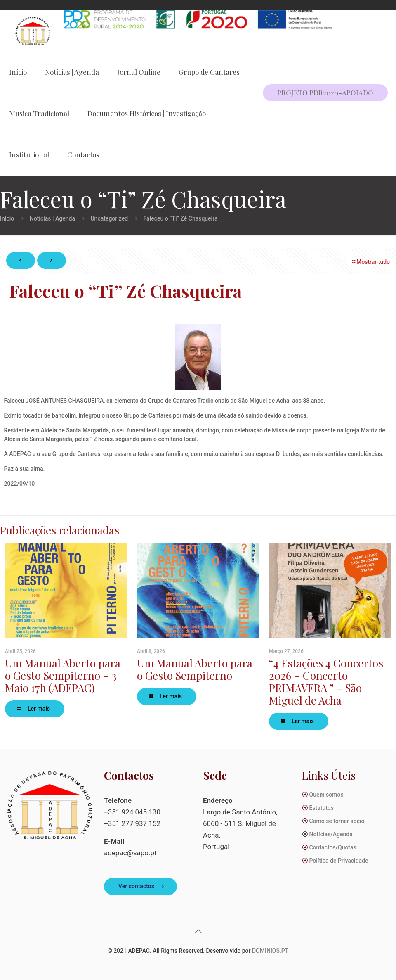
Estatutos (321, 808)
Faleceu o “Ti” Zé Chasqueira (181, 218)
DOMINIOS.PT (270, 951)
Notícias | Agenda (52, 218)
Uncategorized (109, 218)
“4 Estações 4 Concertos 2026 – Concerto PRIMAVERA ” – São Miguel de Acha (326, 682)
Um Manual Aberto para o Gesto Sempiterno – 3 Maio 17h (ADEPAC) (63, 675)
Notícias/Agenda (331, 834)
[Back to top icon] (198, 931)
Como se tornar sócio (337, 821)
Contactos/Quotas (332, 847)
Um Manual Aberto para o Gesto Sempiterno (195, 669)
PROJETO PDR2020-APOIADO (325, 93)
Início (7, 218)
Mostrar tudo (370, 262)
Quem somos (326, 795)
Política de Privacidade (338, 861)
